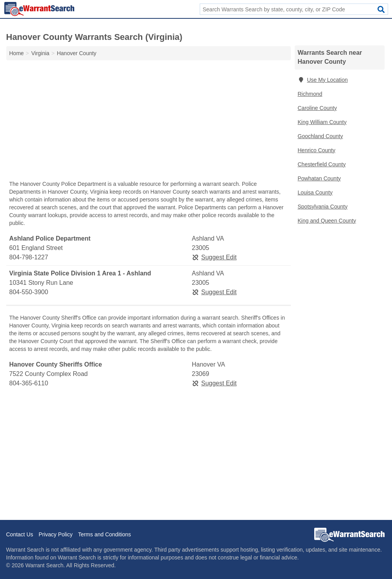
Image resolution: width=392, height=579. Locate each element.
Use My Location (323, 80)
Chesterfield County (322, 164)
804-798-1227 (29, 257)
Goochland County (320, 136)
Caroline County (317, 108)
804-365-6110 (29, 383)
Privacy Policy (56, 534)
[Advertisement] (149, 122)
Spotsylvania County (323, 207)
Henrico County (317, 150)
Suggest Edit (214, 257)
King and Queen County (327, 221)
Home (17, 53)
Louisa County (315, 192)
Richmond (310, 94)
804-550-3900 (29, 292)
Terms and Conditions (105, 534)
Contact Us (20, 534)
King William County (322, 122)
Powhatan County (320, 178)
